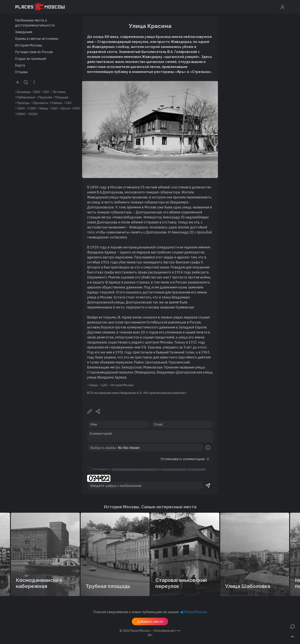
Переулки (45, 97)
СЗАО (32, 108)
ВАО (37, 92)
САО (69, 103)
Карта (20, 65)
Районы (57, 103)
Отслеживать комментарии (183, 459)
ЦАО (55, 108)
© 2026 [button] (150, 631)
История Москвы (29, 45)
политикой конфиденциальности (135, 469)
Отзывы (21, 72)
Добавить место (150, 621)
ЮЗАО (34, 114)
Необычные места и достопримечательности (35, 23)
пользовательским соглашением (183, 469)
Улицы (44, 108)
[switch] (210, 459)
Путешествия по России (34, 52)
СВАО (21, 108)
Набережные (26, 97)
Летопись (59, 92)
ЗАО (46, 92)
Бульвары (24, 92)
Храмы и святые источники (37, 39)
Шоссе (66, 108)
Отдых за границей (31, 59)
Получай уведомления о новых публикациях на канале (150, 612)
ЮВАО (22, 114)
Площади (62, 97)
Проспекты (41, 103)
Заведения (24, 32)
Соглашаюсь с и (149, 469)
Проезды (24, 103)
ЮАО (77, 108)
